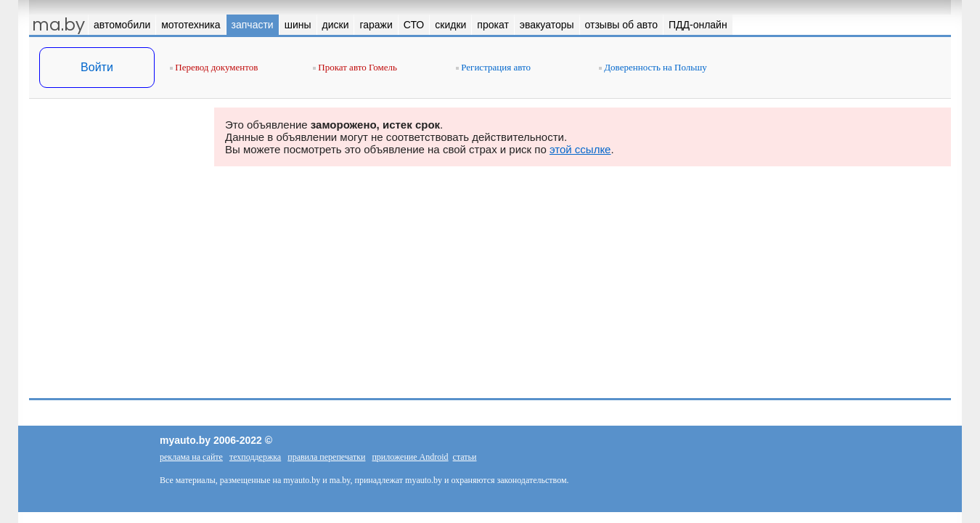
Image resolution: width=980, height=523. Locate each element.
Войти (97, 67)
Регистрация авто (493, 67)
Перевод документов (214, 67)
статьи (465, 457)
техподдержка (255, 457)
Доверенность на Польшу (653, 67)
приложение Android (410, 457)
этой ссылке (580, 149)
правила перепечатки (326, 457)
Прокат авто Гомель (355, 67)
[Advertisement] (116, 253)
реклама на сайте (191, 457)
